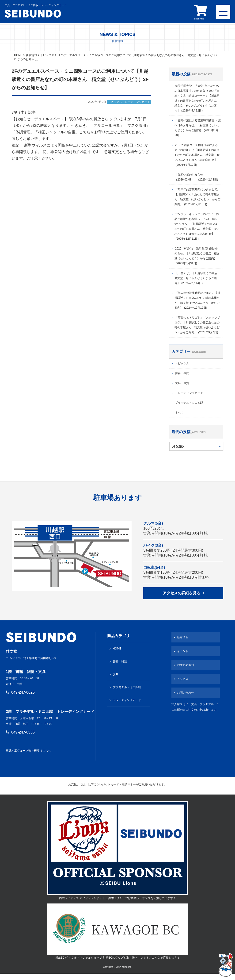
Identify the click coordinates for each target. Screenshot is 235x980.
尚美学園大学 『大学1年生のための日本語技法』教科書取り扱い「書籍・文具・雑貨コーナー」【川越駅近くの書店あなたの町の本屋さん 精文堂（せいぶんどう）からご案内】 (197, 98)
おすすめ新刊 (186, 665)
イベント (183, 651)
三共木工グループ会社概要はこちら (28, 751)
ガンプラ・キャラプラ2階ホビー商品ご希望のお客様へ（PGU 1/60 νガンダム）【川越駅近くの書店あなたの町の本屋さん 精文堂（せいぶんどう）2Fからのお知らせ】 (197, 226)
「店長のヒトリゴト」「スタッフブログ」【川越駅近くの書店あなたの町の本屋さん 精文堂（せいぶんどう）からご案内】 (197, 325)
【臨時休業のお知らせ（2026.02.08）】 (196, 177)
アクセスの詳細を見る (182, 593)
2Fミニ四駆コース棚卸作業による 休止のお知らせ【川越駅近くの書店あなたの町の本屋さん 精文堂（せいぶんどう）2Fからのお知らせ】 (197, 155)
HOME (117, 649)
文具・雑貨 (182, 383)
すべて (179, 413)
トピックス (182, 363)
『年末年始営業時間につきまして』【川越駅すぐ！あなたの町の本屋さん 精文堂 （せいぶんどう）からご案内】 (197, 197)
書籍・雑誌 (182, 373)
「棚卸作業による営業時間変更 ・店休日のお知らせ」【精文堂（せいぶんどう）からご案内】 (198, 128)
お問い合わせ (186, 693)
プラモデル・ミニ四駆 (189, 403)
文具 (116, 674)
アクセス (183, 679)
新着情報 (183, 637)
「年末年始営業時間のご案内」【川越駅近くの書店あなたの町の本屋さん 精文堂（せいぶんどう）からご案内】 (197, 300)
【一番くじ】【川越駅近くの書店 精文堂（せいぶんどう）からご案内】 (197, 278)
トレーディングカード (189, 393)
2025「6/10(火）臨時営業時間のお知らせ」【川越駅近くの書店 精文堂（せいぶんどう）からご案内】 (197, 256)
